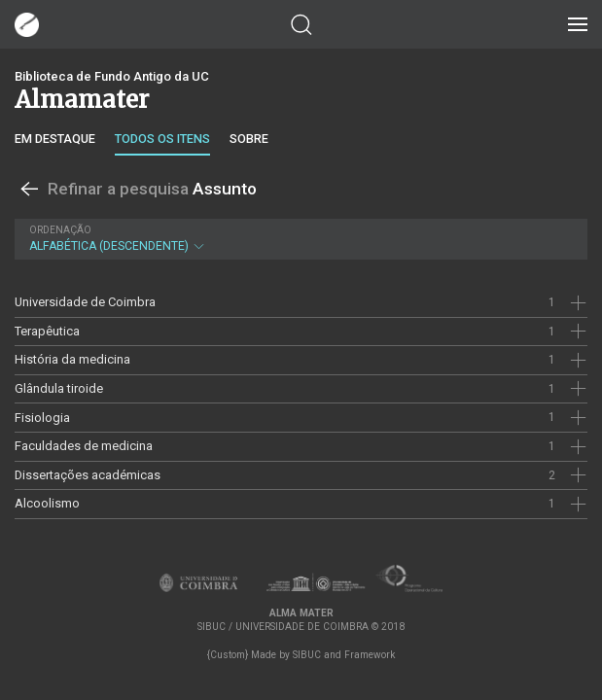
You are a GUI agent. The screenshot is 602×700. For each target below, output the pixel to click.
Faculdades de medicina (84, 446)
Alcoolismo (47, 503)
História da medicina (72, 359)
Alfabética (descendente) (299, 239)
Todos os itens (162, 139)
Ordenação (60, 230)
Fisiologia (42, 418)
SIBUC (307, 655)
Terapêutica (47, 331)
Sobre (249, 139)
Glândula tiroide (59, 388)
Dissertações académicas (88, 475)
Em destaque (55, 139)
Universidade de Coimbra (85, 302)
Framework (370, 655)
